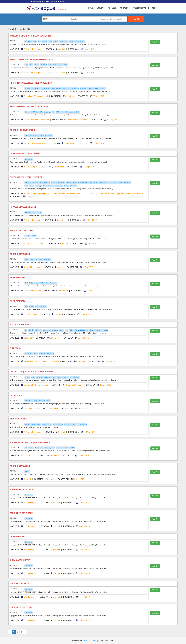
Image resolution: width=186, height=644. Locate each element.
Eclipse (60, 65)
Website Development (58, 183)
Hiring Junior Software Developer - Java (32, 59)
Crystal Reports (82, 424)
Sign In (155, 8)
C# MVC (45, 424)
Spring (61, 41)
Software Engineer (20, 325)
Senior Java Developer (22, 230)
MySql (71, 41)
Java (32, 259)
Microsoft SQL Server (32, 88)
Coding (120, 183)
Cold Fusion (34, 112)
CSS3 (109, 183)
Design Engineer (93, 88)
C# (26, 330)
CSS (26, 65)
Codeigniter (29, 159)
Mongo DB (28, 354)
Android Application (46, 136)
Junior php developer (22, 489)
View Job (155, 42)
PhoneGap (74, 186)
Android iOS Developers (22, 130)
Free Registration (141, 8)
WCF (50, 424)
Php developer (18, 537)
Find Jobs (112, 8)
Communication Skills (73, 112)
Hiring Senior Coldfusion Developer (29, 107)
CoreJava (28, 236)
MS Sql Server (75, 377)
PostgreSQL (99, 330)
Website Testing (71, 183)
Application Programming (71, 88)
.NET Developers (19, 419)
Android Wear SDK (45, 259)
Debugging (127, 183)
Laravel (35, 212)
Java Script (43, 306)
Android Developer (20, 254)
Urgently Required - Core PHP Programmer (33, 372)
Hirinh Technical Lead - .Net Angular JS (31, 83)
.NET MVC (38, 330)
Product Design (45, 88)
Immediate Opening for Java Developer (30, 36)
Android (27, 471)
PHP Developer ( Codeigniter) (25, 154)
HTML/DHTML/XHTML (85, 183)
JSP (40, 41)
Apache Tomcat (79, 41)
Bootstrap (103, 183)
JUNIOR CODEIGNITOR (20, 560)
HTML (35, 41)
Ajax (50, 65)
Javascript (28, 41)
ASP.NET (102, 88)
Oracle (106, 330)
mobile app (59, 186)
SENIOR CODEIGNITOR (20, 584)
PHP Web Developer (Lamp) (24, 207)
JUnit (65, 65)
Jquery (55, 41)
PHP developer (18, 277)
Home (91, 8)
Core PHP (66, 377)
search (136, 19)
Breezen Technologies (92, 641)
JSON (50, 41)
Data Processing (56, 88)
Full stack (16, 348)
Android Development (32, 136)
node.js (35, 354)
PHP (26, 186)
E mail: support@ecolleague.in (129, 2)
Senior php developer (21, 513)
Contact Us (125, 8)
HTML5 (96, 183)
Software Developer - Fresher (26, 177)
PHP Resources (18, 301)
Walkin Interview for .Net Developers (30, 442)
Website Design (45, 183)
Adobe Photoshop (49, 186)
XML (66, 41)
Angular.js (83, 88)
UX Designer (16, 395)
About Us (101, 8)
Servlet (45, 41)
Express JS (50, 354)
